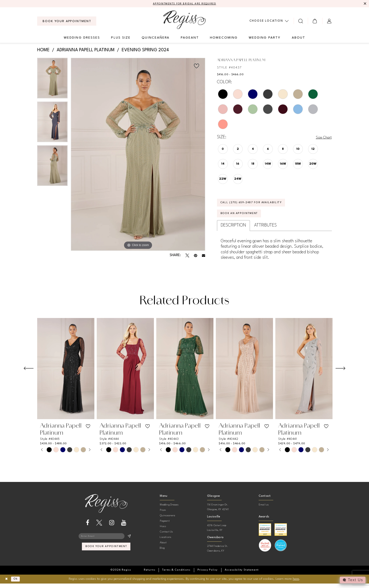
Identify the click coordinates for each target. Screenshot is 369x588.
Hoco (163, 531)
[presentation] (66, 373)
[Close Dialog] (7, 584)
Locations (165, 542)
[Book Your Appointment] (67, 22)
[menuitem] (67, 22)
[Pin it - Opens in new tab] (196, 256)
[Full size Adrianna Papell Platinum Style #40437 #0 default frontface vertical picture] (138, 155)
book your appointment (106, 553)
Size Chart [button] (322, 138)
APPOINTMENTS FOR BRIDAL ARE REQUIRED (185, 4)
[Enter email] (106, 541)
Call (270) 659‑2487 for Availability (258, 205)
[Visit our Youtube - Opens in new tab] (124, 527)
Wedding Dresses (169, 510)
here (296, 583)
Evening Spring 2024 (145, 51)
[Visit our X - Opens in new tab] (99, 527)
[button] (315, 22)
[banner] (184, 20)
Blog (162, 553)
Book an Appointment (243, 218)
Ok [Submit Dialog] (18, 584)
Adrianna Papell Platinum (86, 51)
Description (233, 230)
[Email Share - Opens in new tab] (204, 256)
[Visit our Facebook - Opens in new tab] (88, 527)
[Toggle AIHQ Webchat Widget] (352, 580)
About (163, 547)
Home (43, 51)
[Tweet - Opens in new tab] (187, 256)
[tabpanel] (52, 80)
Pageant (165, 526)
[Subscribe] (129, 541)
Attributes (265, 230)
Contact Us (166, 537)
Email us (264, 510)
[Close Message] (365, 4)
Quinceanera (167, 520)
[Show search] (301, 22)
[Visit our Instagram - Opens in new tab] (112, 527)
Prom (163, 515)
